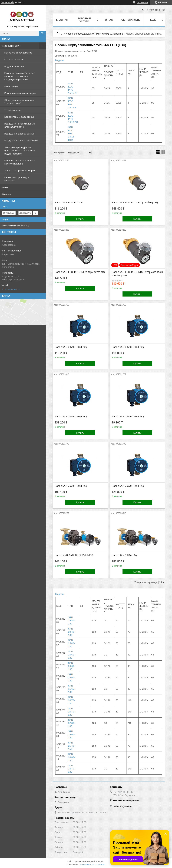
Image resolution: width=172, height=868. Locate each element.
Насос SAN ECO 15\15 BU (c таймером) (135, 203)
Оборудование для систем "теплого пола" (19, 102)
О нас (5, 187)
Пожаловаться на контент (93, 865)
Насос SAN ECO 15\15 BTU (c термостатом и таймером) (137, 274)
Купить (80, 219)
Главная (62, 20)
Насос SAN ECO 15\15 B (69, 203)
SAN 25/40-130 (72, 643)
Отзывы (7, 194)
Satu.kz (101, 862)
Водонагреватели (14, 66)
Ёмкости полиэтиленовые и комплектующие (20, 162)
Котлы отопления (14, 59)
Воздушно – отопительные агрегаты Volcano (20, 125)
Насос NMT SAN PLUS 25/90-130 (74, 555)
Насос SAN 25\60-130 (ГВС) (71, 486)
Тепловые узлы (13, 110)
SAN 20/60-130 (72, 666)
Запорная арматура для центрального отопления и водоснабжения (20, 150)
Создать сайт (7, 2)
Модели (59, 60)
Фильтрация (11, 86)
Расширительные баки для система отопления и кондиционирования (19, 76)
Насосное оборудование (18, 53)
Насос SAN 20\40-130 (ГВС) (71, 347)
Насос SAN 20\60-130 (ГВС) (128, 347)
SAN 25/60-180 (72, 734)
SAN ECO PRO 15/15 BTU (71, 134)
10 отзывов (143, 2)
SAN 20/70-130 (72, 700)
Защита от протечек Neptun (20, 170)
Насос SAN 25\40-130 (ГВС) (128, 416)
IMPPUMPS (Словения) (110, 34)
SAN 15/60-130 (72, 655)
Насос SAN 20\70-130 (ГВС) (71, 416)
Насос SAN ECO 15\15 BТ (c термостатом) (80, 272)
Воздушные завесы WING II (19, 134)
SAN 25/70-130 (72, 712)
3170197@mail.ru (11, 289)
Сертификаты (131, 20)
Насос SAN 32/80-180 (124, 555)
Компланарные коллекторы (20, 93)
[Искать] (42, 33)
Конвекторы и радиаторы (19, 117)
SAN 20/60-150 (72, 757)
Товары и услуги (11, 46)
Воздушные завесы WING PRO (21, 140)
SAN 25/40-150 (72, 746)
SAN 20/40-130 (72, 632)
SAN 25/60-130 (72, 677)
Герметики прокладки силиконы (17, 179)
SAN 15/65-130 (72, 689)
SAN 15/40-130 (72, 620)
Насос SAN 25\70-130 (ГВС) (128, 486)
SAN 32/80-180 (72, 723)
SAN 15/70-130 (72, 769)
